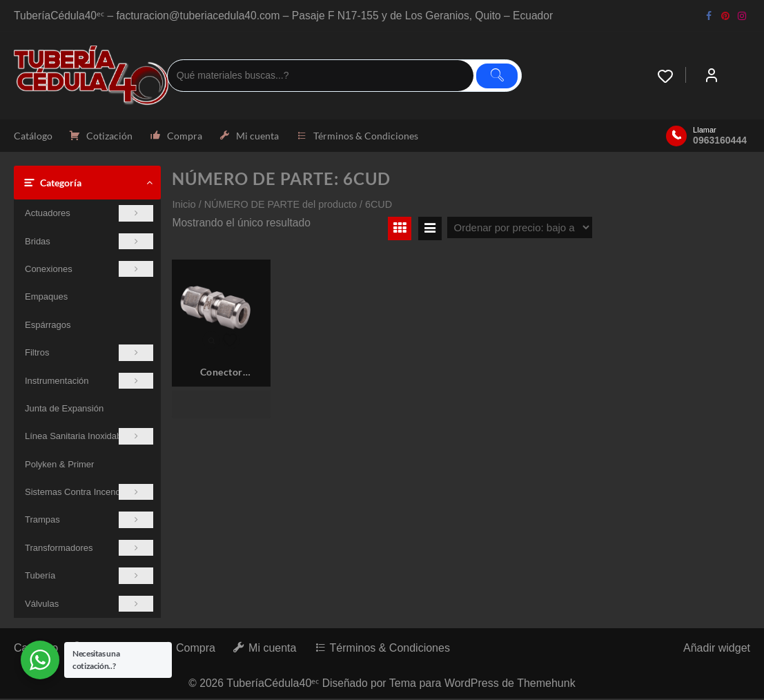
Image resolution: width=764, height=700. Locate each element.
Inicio (184, 206)
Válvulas (89, 605)
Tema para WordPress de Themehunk (484, 684)
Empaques (46, 298)
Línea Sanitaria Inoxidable (89, 437)
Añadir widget (717, 649)
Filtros (89, 354)
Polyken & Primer (59, 466)
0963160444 (720, 141)
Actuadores (89, 214)
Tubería (89, 577)
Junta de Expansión (64, 410)
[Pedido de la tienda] (520, 229)
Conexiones (89, 270)
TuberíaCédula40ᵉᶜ (273, 684)
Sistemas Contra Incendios (89, 493)
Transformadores (89, 549)
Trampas (89, 521)
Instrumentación (89, 381)
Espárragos (48, 326)
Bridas (89, 242)
